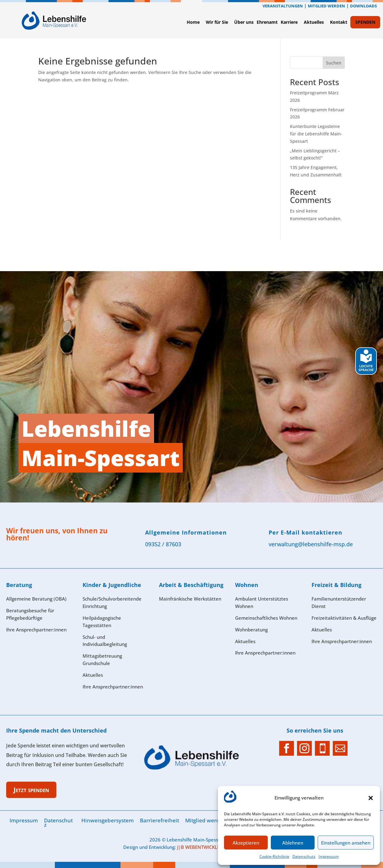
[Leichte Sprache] (366, 373)
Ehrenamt (267, 22)
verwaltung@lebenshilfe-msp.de (311, 544)
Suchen (334, 63)
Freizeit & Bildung (336, 585)
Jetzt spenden (31, 790)
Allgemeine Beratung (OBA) (36, 599)
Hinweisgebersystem (108, 820)
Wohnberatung (251, 630)
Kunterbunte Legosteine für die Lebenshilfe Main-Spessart (316, 134)
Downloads (363, 6)
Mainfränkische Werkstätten (190, 599)
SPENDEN (365, 22)
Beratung (19, 585)
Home (193, 22)
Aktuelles (314, 22)
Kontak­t (339, 22)
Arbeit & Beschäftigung (191, 585)
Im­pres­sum (329, 856)
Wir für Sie (217, 22)
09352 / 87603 (163, 544)
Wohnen (247, 585)
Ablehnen (293, 843)
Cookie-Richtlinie (274, 856)
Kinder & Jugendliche (112, 585)
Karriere (289, 22)
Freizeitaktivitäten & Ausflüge (344, 618)
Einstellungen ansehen (346, 843)
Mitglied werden (326, 6)
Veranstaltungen (283, 6)
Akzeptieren (246, 843)
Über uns (244, 22)
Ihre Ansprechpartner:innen (342, 641)
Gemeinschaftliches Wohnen (266, 618)
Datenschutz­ (304, 856)
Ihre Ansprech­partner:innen (36, 630)
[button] (371, 798)
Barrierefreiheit (159, 820)
